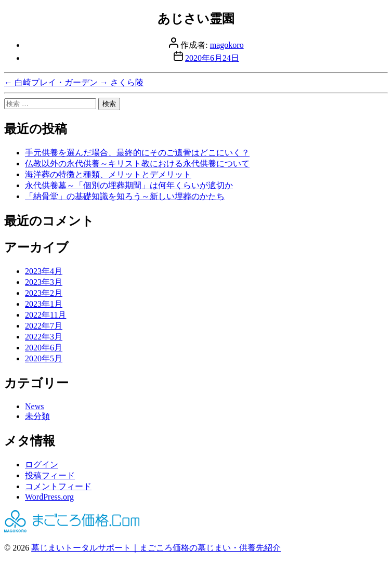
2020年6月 (44, 348)
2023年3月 (44, 282)
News (34, 406)
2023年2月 (44, 293)
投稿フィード (50, 475)
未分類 (37, 416)
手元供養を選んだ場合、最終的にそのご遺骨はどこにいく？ (137, 153)
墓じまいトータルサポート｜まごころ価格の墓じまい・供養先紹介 (156, 548)
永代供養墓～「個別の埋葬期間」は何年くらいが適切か (129, 185)
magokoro (227, 45)
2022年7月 (44, 326)
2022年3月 (44, 337)
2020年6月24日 (212, 58)
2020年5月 (44, 358)
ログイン (42, 465)
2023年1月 (44, 304)
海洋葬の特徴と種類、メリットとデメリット (108, 174)
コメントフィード (58, 486)
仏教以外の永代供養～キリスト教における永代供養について (137, 164)
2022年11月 (45, 315)
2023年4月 (44, 271)
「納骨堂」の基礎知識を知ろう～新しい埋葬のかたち (125, 196)
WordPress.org (49, 497)
